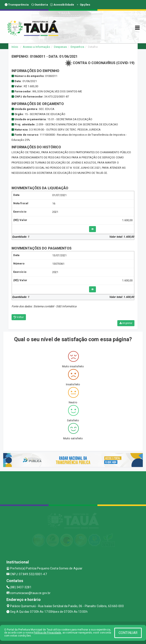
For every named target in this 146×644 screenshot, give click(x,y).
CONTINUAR (128, 633)
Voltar (19, 317)
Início (15, 47)
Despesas (60, 47)
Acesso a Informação (36, 47)
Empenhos (77, 47)
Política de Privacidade (47, 633)
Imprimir (126, 323)
